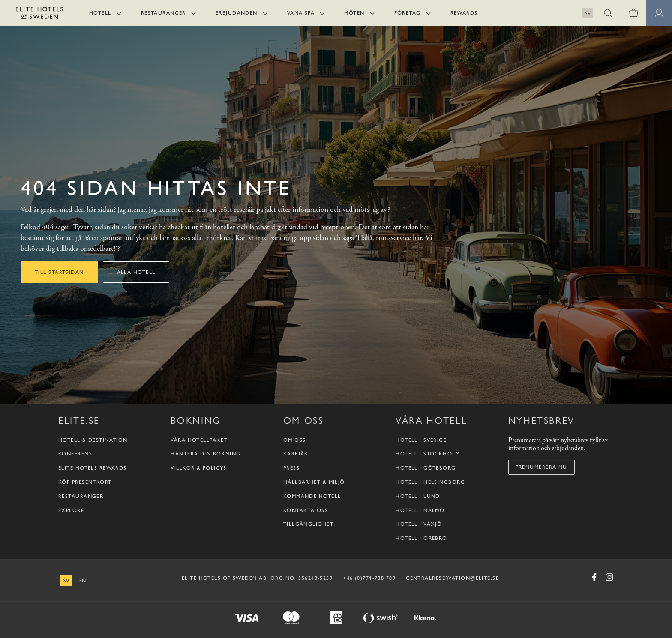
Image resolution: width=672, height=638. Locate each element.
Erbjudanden (237, 13)
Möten (354, 13)
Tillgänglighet (308, 524)
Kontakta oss (306, 510)
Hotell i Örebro (421, 538)
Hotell (100, 13)
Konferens (75, 454)
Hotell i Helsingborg (430, 482)
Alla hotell (136, 272)
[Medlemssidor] (659, 13)
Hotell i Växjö (419, 524)
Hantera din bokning (205, 454)
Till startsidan (59, 272)
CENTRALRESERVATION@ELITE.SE (452, 578)
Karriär (296, 454)
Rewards (464, 13)
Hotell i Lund (418, 496)
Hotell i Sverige (421, 440)
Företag (408, 13)
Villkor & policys (198, 468)
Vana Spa (301, 13)
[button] (608, 13)
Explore (71, 510)
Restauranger (163, 13)
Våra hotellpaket (199, 440)
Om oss (295, 440)
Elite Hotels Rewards (93, 468)
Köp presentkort (85, 482)
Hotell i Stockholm (428, 454)
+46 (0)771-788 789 (369, 578)
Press (291, 468)
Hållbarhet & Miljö (314, 482)
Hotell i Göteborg (426, 468)
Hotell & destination (93, 440)
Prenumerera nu (541, 467)
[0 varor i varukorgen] (633, 13)
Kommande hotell (312, 496)
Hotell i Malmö (420, 510)
